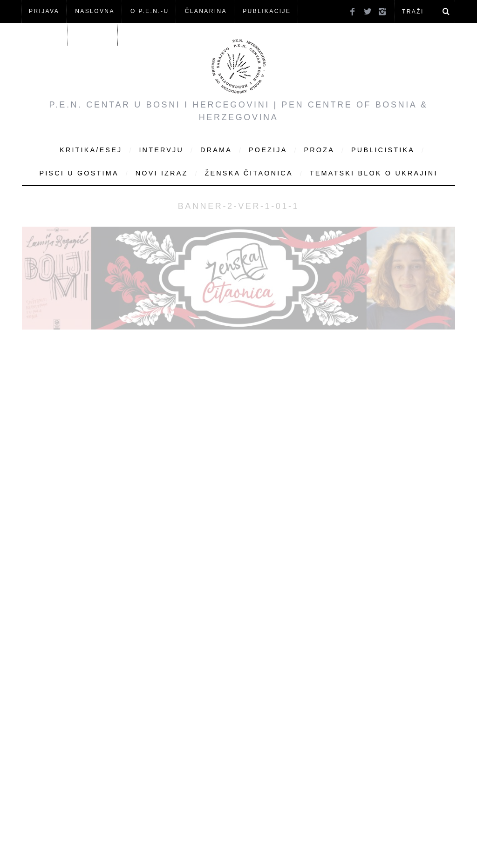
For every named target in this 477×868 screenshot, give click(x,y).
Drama (216, 150)
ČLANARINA (206, 11)
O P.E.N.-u (150, 11)
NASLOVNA (95, 11)
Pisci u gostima (79, 173)
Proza (319, 150)
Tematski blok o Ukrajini (374, 173)
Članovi (44, 34)
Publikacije (267, 11)
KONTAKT (94, 34)
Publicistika (383, 150)
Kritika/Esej (91, 150)
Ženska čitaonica (249, 173)
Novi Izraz (162, 173)
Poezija (268, 150)
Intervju (161, 150)
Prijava (44, 11)
